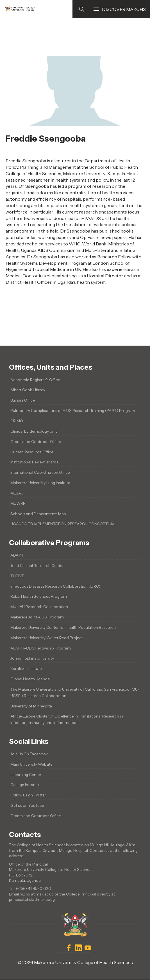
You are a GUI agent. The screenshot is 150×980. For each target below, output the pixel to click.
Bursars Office (23, 400)
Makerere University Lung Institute (40, 483)
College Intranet (25, 785)
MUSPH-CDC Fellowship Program (41, 648)
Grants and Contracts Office (36, 442)
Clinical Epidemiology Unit (34, 431)
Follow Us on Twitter (28, 795)
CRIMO (17, 421)
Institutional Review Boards (34, 462)
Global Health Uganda (30, 679)
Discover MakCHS (120, 9)
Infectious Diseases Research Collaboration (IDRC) (55, 586)
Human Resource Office (32, 452)
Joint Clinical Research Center (37, 566)
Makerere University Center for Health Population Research (63, 627)
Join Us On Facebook (29, 754)
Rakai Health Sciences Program (39, 596)
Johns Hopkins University (32, 658)
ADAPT (17, 555)
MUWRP (18, 503)
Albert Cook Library (28, 390)
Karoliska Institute (26, 669)
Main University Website (31, 764)
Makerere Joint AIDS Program (37, 617)
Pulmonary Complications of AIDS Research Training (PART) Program (73, 411)
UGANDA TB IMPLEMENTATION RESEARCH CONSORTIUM (63, 524)
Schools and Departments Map (38, 514)
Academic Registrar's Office (35, 380)
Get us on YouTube (27, 805)
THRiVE (17, 576)
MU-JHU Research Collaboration (39, 607)
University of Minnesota (31, 706)
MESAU (17, 493)
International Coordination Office (40, 472)
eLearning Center (26, 775)
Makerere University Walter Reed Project (47, 638)
